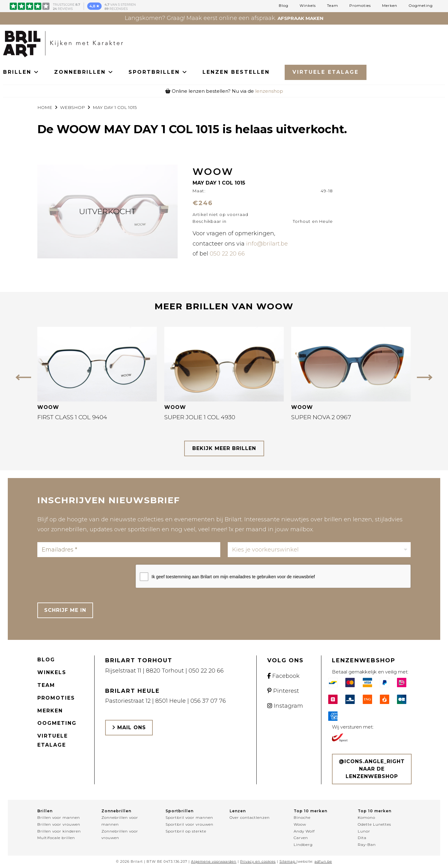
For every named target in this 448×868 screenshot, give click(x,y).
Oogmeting (421, 6)
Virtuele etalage (53, 740)
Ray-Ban (367, 845)
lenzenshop (269, 91)
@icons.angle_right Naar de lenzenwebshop (372, 769)
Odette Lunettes (374, 824)
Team (333, 6)
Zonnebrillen (116, 811)
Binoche (302, 817)
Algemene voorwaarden (214, 861)
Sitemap (287, 861)
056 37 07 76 (208, 701)
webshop (72, 107)
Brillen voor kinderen (59, 831)
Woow (300, 824)
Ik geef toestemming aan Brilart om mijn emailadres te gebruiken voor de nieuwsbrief (233, 577)
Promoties (360, 6)
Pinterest (283, 691)
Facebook (283, 676)
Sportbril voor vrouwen (189, 824)
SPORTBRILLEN (158, 72)
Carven (301, 838)
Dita (362, 838)
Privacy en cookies (258, 861)
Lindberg (303, 845)
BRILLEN (21, 72)
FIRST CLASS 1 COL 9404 (72, 417)
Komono (366, 817)
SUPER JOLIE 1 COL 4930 (200, 417)
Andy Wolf (304, 831)
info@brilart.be (267, 244)
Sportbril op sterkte (186, 831)
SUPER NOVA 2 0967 (321, 417)
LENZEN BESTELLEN (236, 72)
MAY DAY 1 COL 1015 (115, 107)
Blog (284, 6)
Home (45, 107)
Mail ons (129, 727)
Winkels (308, 6)
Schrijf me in (65, 610)
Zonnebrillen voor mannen (120, 821)
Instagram (285, 706)
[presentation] (85, 577)
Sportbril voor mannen (189, 817)
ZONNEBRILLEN (84, 72)
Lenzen (238, 811)
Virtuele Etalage (326, 72)
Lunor (364, 831)
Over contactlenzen (250, 817)
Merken (390, 6)
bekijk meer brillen (224, 448)
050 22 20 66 (227, 254)
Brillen (45, 811)
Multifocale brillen (56, 838)
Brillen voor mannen (59, 817)
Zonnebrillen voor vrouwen (120, 835)
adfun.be (323, 861)
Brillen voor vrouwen (59, 824)
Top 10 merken (310, 811)
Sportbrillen (180, 811)
